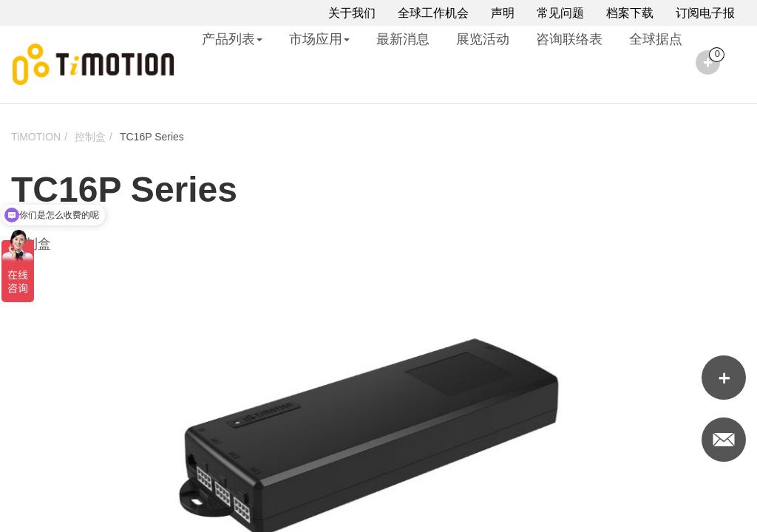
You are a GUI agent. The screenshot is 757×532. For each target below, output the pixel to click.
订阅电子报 (705, 13)
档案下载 (630, 13)
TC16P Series (152, 137)
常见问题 (560, 13)
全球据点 (656, 39)
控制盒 (90, 137)
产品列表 (232, 39)
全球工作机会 (433, 13)
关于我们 (352, 13)
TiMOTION (36, 137)
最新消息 (403, 39)
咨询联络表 (569, 39)
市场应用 (319, 39)
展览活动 (483, 39)
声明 (503, 13)
